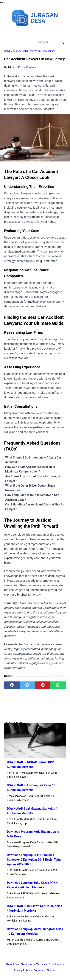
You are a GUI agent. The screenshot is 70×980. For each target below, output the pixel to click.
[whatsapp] (58, 685)
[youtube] (39, 32)
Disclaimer (27, 964)
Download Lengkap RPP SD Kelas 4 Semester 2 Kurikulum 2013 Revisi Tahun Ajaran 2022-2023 (35, 860)
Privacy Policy (22, 970)
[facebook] (22, 32)
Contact (38, 970)
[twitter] (31, 32)
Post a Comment (28, 67)
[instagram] (48, 32)
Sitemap (51, 970)
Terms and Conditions (49, 964)
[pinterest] (43, 685)
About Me (11, 964)
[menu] (6, 42)
